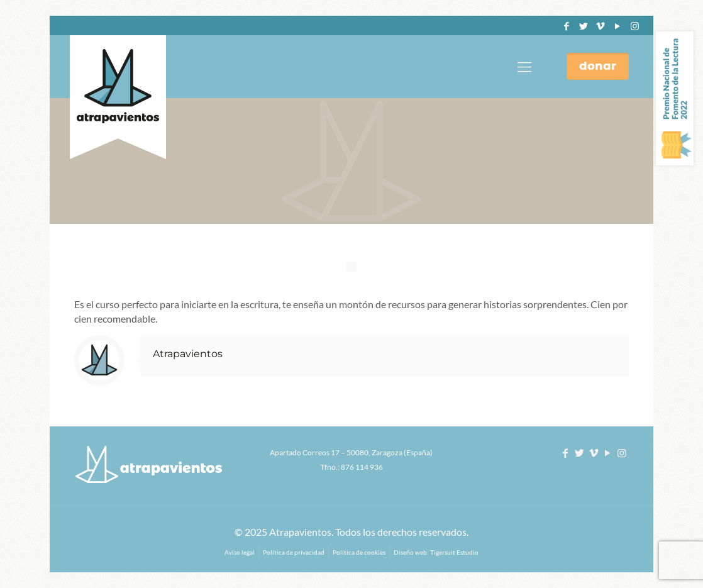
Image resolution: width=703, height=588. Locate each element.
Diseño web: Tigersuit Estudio (436, 552)
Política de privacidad (294, 552)
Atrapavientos (188, 354)
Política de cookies (359, 552)
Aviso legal (240, 552)
